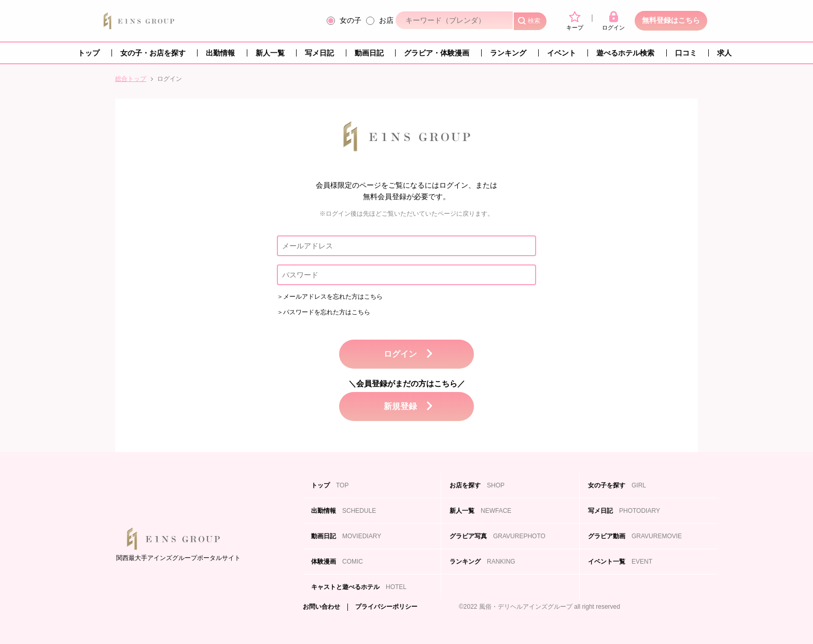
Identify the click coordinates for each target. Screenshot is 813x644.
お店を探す (477, 485)
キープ (575, 21)
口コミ (686, 53)
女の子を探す (617, 485)
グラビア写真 (497, 536)
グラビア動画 (635, 536)
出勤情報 (220, 53)
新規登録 (400, 406)
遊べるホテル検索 (625, 53)
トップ (89, 53)
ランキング (508, 53)
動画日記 (369, 53)
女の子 (351, 20)
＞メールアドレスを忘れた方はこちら (330, 297)
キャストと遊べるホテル (359, 587)
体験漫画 (337, 562)
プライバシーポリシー (386, 607)
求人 (724, 53)
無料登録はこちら (671, 20)
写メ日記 (319, 53)
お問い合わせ (321, 607)
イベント (562, 53)
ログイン (613, 21)
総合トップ (131, 79)
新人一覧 (270, 53)
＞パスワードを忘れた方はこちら (324, 312)
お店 (386, 20)
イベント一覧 (620, 562)
